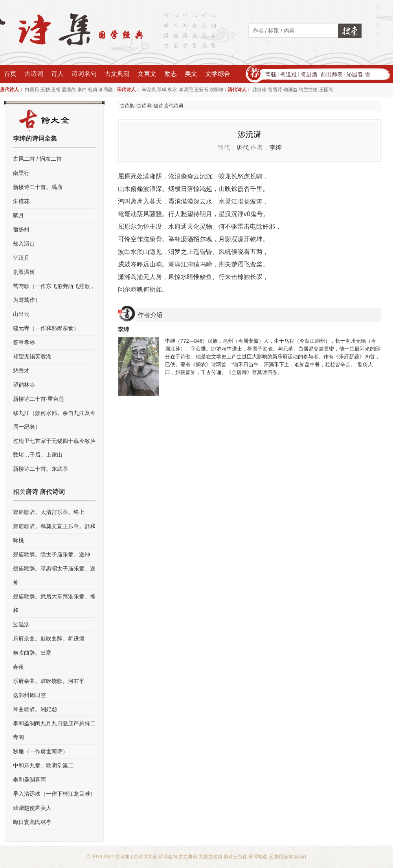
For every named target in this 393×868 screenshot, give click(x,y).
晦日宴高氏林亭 (32, 822)
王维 (56, 90)
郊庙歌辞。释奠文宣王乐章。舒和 (54, 526)
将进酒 (309, 74)
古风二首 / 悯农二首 (37, 159)
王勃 (45, 90)
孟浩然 (69, 90)
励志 (171, 74)
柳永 (173, 90)
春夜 (18, 667)
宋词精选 (258, 857)
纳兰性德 (308, 90)
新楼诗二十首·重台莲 (39, 399)
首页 (10, 74)
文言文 (147, 74)
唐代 (242, 148)
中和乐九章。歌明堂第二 (43, 765)
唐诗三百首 (235, 857)
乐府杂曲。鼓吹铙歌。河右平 (49, 681)
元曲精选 (278, 857)
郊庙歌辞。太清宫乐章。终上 (49, 512)
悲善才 (21, 371)
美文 (191, 74)
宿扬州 (21, 229)
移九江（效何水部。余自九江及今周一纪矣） (54, 420)
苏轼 (162, 90)
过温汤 (21, 624)
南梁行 (21, 173)
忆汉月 (21, 258)
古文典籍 (117, 74)
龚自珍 (259, 90)
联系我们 (298, 857)
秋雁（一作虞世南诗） (40, 751)
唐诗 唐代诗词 (168, 106)
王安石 (201, 90)
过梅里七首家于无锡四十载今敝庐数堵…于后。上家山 (54, 448)
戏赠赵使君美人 (32, 808)
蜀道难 (288, 74)
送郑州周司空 (29, 695)
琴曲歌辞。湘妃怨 (35, 709)
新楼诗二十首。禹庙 (38, 187)
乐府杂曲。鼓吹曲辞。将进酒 (49, 639)
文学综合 (218, 74)
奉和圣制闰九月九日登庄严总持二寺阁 (54, 730)
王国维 (326, 90)
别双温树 (24, 272)
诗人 (57, 74)
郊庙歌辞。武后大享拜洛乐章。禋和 (54, 603)
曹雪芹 (275, 90)
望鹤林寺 (24, 385)
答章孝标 (24, 342)
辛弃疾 (149, 90)
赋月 (18, 215)
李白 (82, 90)
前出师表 (332, 74)
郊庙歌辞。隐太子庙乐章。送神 (51, 554)
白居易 (32, 90)
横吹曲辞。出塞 (32, 653)
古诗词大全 (145, 857)
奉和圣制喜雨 (29, 780)
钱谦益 (290, 90)
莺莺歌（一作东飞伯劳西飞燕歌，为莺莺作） (54, 293)
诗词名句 (84, 74)
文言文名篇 (211, 857)
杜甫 (93, 90)
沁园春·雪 (358, 74)
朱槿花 (21, 201)
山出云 (21, 314)
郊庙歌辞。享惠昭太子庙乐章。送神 (54, 575)
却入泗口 (24, 244)
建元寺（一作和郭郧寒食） (46, 328)
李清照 (186, 90)
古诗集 (127, 106)
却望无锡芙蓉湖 (32, 356)
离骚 (271, 74)
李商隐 (106, 90)
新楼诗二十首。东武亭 (40, 469)
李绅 (275, 148)
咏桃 (18, 540)
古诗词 (34, 74)
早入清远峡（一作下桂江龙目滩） (54, 794)
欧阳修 (217, 90)
